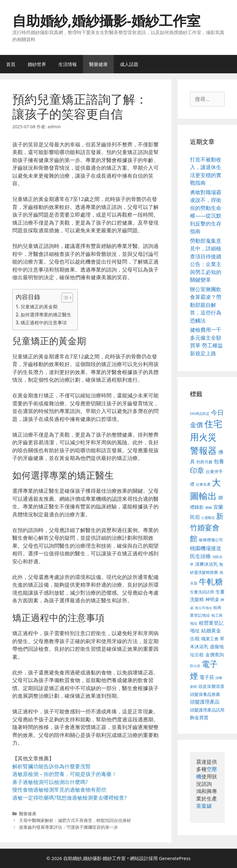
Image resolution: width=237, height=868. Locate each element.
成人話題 (129, 64)
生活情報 (68, 64)
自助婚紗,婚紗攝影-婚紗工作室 (106, 20)
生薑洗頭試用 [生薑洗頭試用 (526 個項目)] (202, 592)
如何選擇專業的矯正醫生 (46, 314)
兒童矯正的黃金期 (39, 307)
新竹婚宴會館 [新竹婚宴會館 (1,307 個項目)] (207, 527)
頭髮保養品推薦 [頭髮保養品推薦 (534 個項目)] (205, 694)
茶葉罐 (204, 806)
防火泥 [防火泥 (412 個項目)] (195, 666)
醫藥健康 (98, 64)
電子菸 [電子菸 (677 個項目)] (207, 677)
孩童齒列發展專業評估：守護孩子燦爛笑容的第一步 (69, 827)
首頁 (11, 64)
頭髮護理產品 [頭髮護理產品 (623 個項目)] (205, 702)
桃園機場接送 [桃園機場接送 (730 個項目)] (206, 548)
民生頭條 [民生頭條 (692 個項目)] (200, 556)
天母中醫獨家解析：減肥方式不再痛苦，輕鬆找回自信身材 (75, 820)
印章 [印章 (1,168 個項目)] (197, 470)
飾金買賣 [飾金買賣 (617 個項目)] (199, 717)
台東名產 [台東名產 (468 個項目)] (203, 484)
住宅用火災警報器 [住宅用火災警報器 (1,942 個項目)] (206, 437)
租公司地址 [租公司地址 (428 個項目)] (204, 608)
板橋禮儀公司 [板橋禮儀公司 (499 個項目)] (211, 540)
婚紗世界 (37, 64)
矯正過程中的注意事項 (44, 322)
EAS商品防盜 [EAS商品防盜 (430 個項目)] (200, 413)
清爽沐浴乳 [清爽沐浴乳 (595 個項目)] (206, 564)
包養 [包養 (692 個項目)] (219, 461)
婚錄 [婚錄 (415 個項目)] (209, 507)
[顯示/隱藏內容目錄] (64, 298)
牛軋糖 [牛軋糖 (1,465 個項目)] (211, 581)
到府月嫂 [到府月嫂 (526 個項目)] (204, 462)
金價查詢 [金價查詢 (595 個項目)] (215, 654)
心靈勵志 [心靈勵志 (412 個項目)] (208, 518)
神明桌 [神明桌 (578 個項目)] (212, 599)
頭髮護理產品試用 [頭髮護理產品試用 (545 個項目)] (207, 710)
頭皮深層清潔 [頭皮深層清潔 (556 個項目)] (211, 686)
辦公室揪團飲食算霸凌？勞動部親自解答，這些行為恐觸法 (206, 305)
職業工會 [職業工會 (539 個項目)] (210, 639)
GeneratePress (175, 858)
